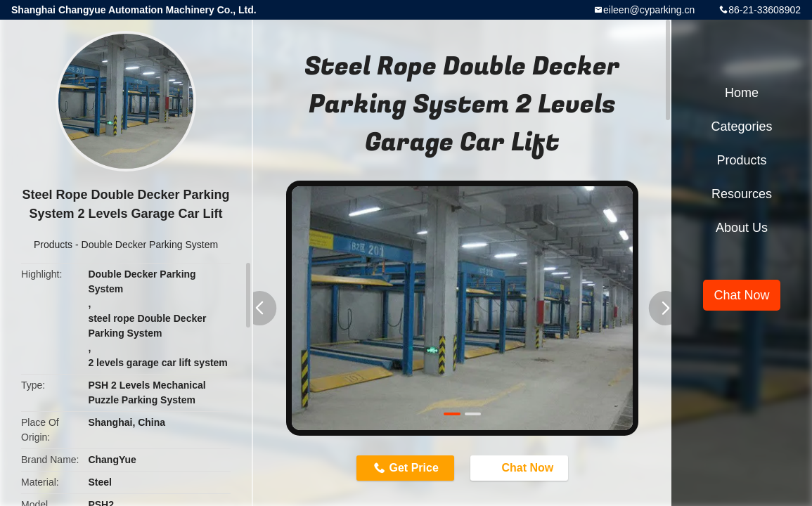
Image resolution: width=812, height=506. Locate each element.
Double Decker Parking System (150, 245)
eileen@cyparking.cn (649, 10)
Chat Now (520, 467)
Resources (742, 194)
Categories (741, 126)
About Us (742, 228)
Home (742, 93)
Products (53, 245)
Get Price (414, 468)
